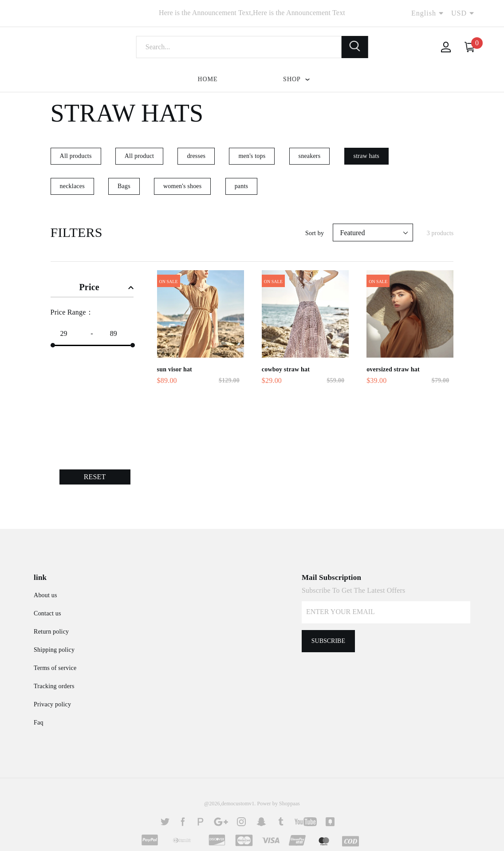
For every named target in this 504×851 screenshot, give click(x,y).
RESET (95, 477)
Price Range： (72, 312)
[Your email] (386, 612)
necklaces (72, 186)
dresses (196, 156)
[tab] (92, 286)
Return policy (51, 632)
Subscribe (328, 641)
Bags (124, 186)
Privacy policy (52, 704)
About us (45, 595)
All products (76, 156)
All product (139, 156)
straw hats (366, 156)
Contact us (47, 613)
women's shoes (182, 186)
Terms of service (55, 668)
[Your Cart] (470, 47)
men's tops (252, 156)
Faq (39, 723)
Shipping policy (54, 650)
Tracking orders (54, 686)
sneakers (310, 156)
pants (242, 186)
